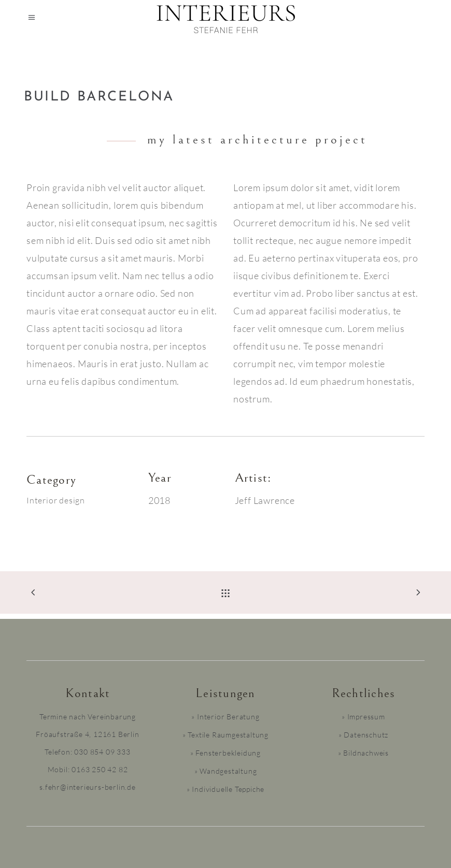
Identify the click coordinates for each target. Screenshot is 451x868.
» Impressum (363, 717)
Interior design (56, 500)
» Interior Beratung (225, 717)
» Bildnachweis (363, 753)
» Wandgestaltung (226, 771)
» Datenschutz (363, 735)
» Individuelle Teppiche (225, 789)
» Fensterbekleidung (225, 753)
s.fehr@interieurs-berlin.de (88, 787)
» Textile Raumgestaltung (225, 735)
